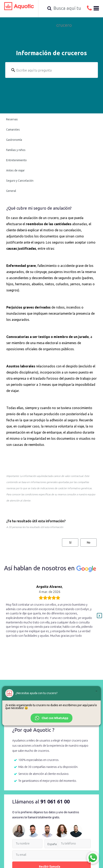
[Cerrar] (96, 691)
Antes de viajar (15, 170)
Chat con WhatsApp (51, 718)
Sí (70, 542)
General (11, 191)
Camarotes (13, 130)
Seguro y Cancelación (20, 181)
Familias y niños (16, 150)
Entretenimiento (16, 160)
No (89, 542)
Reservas (12, 119)
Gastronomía (14, 140)
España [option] (52, 844)
